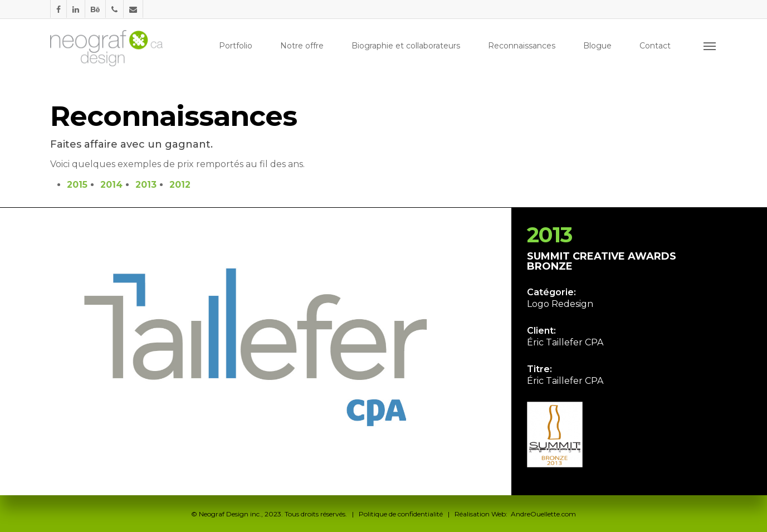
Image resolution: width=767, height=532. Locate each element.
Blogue (597, 46)
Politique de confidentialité (401, 514)
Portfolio (236, 46)
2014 (111, 185)
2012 (180, 185)
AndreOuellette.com (543, 514)
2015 (77, 185)
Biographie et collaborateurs (406, 46)
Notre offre (302, 46)
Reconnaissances (522, 46)
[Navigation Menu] (710, 46)
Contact (655, 46)
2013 (146, 185)
